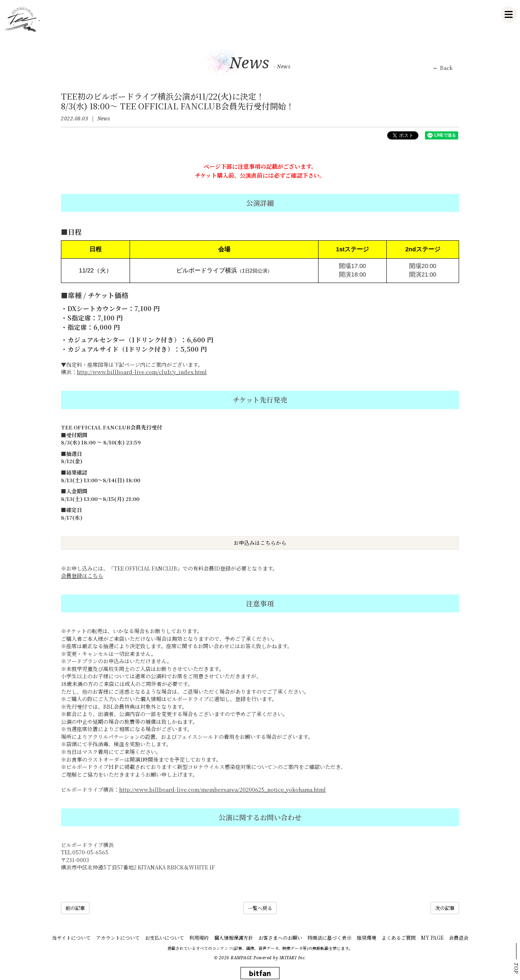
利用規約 (199, 938)
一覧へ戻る (260, 908)
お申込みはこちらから (260, 543)
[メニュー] (509, 15)
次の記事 (445, 908)
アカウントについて (118, 938)
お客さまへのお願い (280, 938)
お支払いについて (165, 938)
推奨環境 (366, 938)
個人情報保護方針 (234, 938)
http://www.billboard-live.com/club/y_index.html (142, 372)
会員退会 (459, 938)
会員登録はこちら (82, 576)
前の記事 (75, 908)
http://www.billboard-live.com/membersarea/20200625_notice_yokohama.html (222, 789)
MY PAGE (432, 938)
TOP (516, 968)
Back (446, 68)
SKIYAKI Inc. (293, 958)
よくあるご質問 (399, 938)
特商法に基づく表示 (329, 938)
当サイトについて (71, 938)
